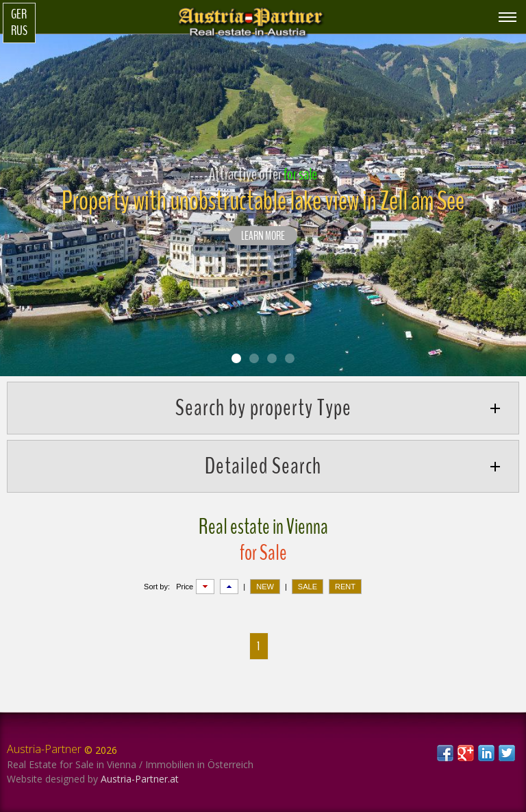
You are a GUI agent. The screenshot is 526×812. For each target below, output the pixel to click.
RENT (345, 587)
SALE (308, 587)
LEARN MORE (263, 236)
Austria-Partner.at (140, 779)
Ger (19, 14)
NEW (265, 587)
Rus (19, 31)
